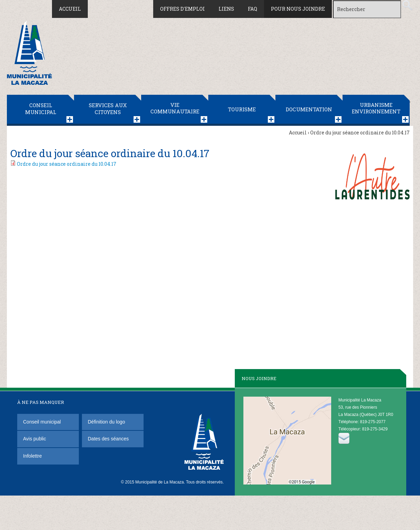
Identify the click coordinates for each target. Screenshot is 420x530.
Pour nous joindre (298, 9)
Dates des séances (108, 439)
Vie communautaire (175, 108)
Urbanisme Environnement (376, 108)
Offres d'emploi (182, 9)
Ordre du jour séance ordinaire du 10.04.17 (67, 164)
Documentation (309, 109)
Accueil (70, 9)
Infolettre (32, 456)
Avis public (35, 439)
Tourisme (242, 109)
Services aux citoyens (108, 109)
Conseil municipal (41, 109)
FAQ (253, 9)
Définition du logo (107, 422)
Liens (226, 9)
